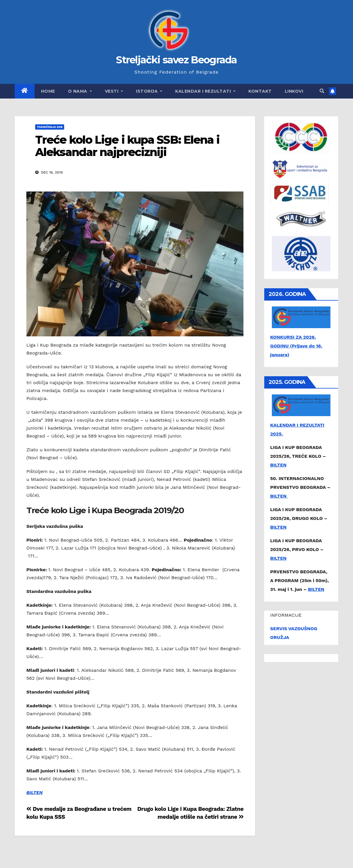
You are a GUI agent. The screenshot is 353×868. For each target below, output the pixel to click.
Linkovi (294, 91)
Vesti (114, 91)
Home (48, 91)
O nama (80, 91)
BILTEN (35, 792)
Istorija (149, 91)
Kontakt (260, 91)
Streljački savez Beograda (176, 60)
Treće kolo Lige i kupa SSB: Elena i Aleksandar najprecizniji (127, 146)
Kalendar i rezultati (205, 91)
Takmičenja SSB (50, 127)
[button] (322, 91)
